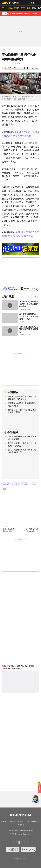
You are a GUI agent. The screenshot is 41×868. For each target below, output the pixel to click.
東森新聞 (17, 64)
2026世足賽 (26, 8)
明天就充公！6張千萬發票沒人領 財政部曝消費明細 (23, 411)
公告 (28, 821)
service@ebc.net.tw (26, 831)
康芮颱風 (6, 484)
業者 (5, 489)
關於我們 (21, 821)
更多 (35, 297)
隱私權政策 (35, 821)
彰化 (30, 106)
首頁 (3, 50)
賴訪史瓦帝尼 (14, 8)
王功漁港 (10, 110)
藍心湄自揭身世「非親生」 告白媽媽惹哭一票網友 (22, 445)
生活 (9, 50)
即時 (34, 8)
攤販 (35, 113)
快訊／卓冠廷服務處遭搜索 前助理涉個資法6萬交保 (22, 451)
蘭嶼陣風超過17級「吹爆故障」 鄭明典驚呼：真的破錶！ (22, 398)
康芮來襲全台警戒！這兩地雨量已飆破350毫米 (22, 405)
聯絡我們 (4, 821)
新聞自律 (13, 821)
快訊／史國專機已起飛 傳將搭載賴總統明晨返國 (22, 438)
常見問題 (21, 825)
